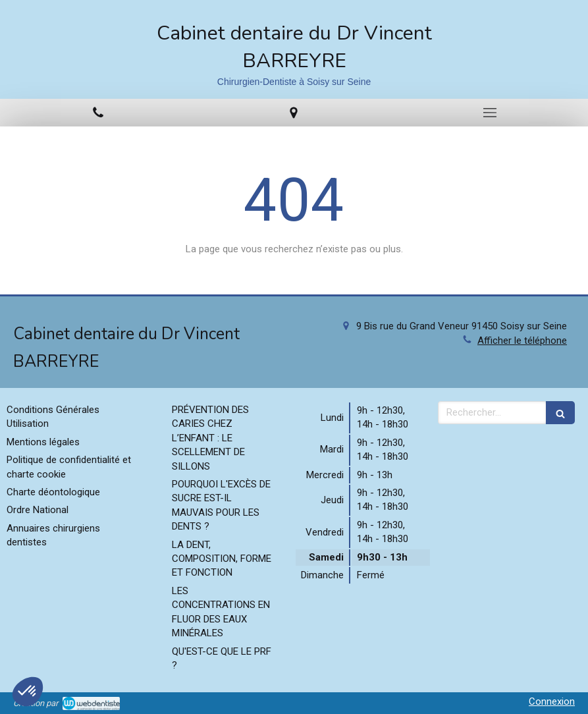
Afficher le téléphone (522, 341)
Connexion (552, 701)
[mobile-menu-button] (490, 113)
